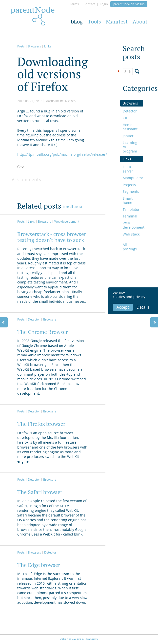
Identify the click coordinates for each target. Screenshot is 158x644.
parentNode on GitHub (129, 4)
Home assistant (130, 127)
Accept (123, 307)
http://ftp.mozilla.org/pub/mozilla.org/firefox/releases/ (62, 154)
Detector (34, 319)
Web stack (131, 234)
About (140, 22)
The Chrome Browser (42, 332)
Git (125, 118)
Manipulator (132, 178)
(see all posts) (72, 207)
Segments (131, 191)
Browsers (34, 46)
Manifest (117, 22)
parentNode (33, 11)
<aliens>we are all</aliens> (79, 639)
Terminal (130, 216)
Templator (131, 209)
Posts (21, 46)
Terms (74, 4)
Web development (67, 221)
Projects (129, 185)
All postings (130, 247)
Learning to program (130, 147)
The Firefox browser (41, 424)
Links (48, 46)
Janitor (128, 136)
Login (104, 4)
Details (143, 307)
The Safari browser (40, 492)
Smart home (128, 201)
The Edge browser (39, 565)
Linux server (128, 169)
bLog (77, 22)
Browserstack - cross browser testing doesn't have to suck (52, 237)
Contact (89, 4)
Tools (94, 22)
